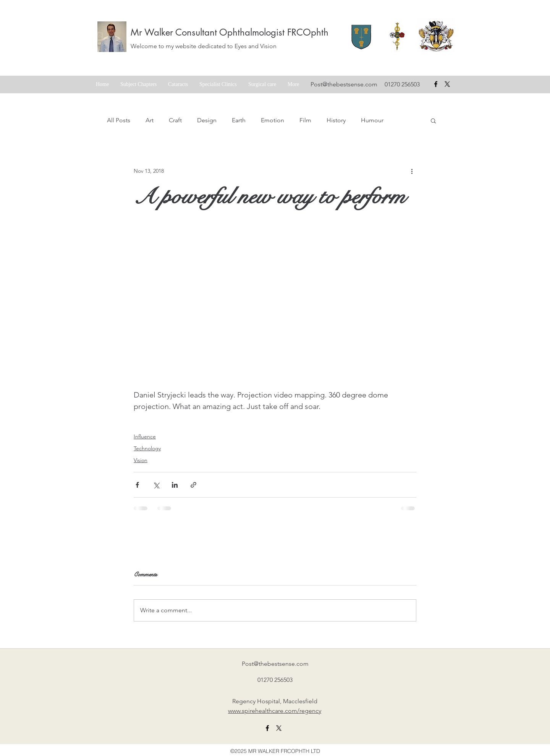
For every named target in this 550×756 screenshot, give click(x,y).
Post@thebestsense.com (344, 84)
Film (305, 120)
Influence (145, 436)
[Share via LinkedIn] (175, 485)
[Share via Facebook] (137, 485)
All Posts (119, 120)
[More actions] (412, 171)
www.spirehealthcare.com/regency (275, 711)
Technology (147, 448)
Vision (141, 460)
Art (150, 120)
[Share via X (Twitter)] (156, 485)
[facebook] (436, 84)
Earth (239, 120)
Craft (175, 120)
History (336, 120)
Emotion (273, 120)
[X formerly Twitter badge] (447, 84)
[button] (433, 120)
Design (207, 120)
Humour (372, 120)
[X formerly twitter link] (279, 728)
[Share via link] (193, 485)
